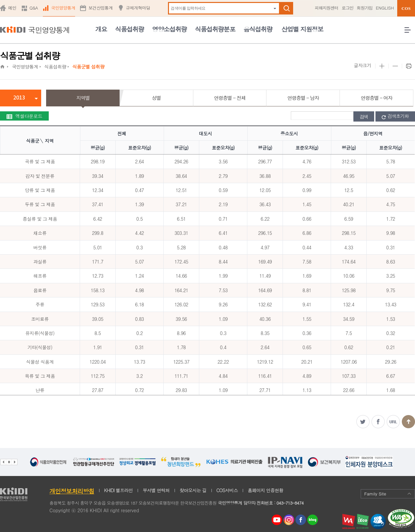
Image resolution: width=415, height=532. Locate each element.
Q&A (34, 8)
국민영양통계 (63, 8)
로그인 (347, 8)
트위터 (363, 422)
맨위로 (408, 422)
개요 (101, 29)
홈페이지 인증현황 (265, 490)
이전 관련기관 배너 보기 (3, 462)
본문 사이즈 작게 (395, 66)
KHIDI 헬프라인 (118, 490)
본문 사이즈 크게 (382, 66)
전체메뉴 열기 (410, 32)
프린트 (408, 66)
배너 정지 (9, 462)
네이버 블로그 (313, 520)
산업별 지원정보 (302, 29)
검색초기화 (395, 116)
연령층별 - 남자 (303, 98)
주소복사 (393, 422)
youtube (277, 518)
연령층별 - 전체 (230, 98)
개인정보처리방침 (72, 491)
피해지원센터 (326, 8)
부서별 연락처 (156, 490)
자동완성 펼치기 (275, 8)
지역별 (83, 98)
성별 (156, 98)
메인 (12, 8)
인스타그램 (290, 520)
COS (406, 8)
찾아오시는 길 (193, 490)
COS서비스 (227, 490)
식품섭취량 (129, 29)
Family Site (388, 494)
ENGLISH (385, 8)
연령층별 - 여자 (376, 98)
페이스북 (378, 422)
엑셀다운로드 (24, 116)
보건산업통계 (100, 8)
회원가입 (365, 8)
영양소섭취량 (169, 29)
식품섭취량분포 (215, 29)
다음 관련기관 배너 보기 (14, 462)
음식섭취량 (258, 29)
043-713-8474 (290, 503)
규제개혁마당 (138, 8)
